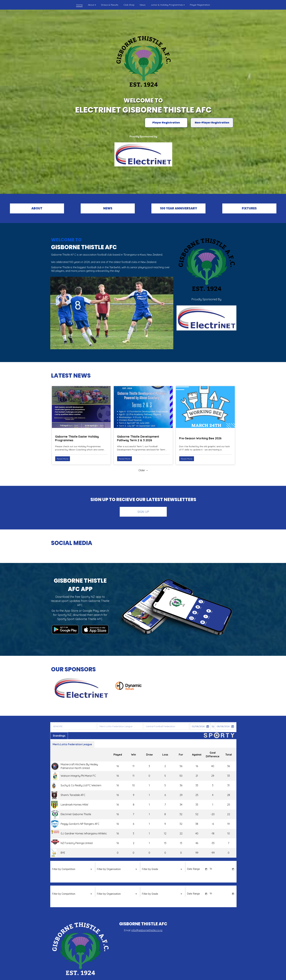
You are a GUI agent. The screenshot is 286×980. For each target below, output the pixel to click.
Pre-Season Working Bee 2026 (200, 438)
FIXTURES (249, 208)
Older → (143, 470)
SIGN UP (143, 512)
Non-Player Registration (212, 123)
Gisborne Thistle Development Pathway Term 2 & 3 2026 (138, 438)
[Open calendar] (206, 869)
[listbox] (72, 869)
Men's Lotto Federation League (72, 744)
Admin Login (205, 976)
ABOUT (37, 208)
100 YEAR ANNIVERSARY (179, 208)
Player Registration (166, 123)
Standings (59, 736)
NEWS (108, 208)
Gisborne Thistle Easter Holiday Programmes (77, 438)
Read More (63, 459)
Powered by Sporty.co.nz (81, 976)
